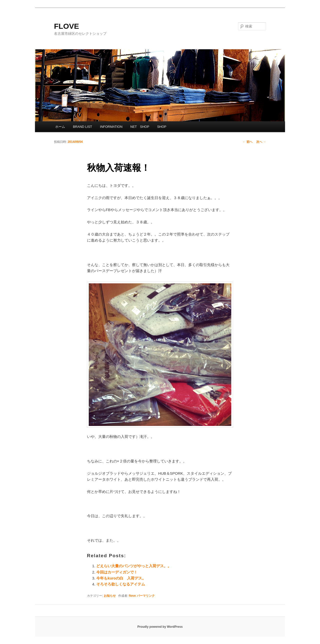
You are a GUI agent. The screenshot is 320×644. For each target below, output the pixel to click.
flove (132, 596)
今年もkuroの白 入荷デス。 (121, 578)
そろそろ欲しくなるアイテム (121, 584)
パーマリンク (146, 596)
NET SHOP (140, 127)
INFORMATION (111, 127)
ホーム (60, 127)
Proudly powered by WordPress (160, 627)
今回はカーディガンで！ (117, 572)
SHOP (162, 127)
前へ (247, 142)
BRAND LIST (83, 127)
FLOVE (66, 26)
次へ (261, 142)
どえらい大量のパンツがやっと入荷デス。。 (134, 566)
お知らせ (110, 596)
